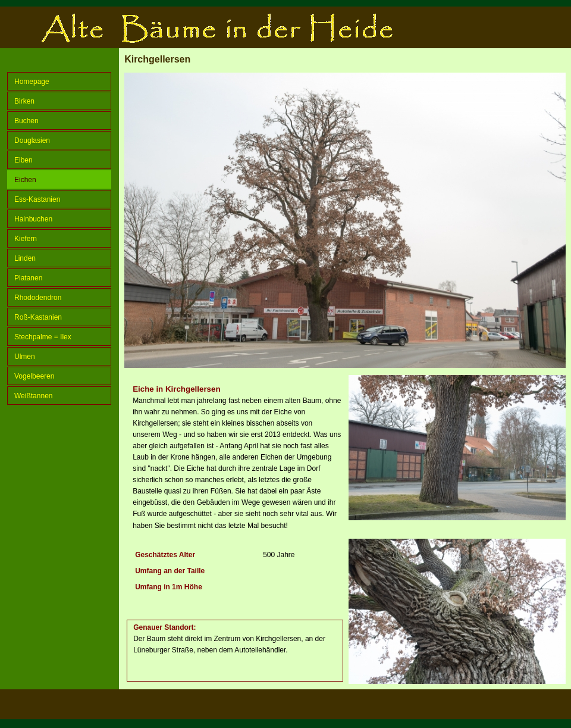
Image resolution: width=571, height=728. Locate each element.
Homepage (32, 82)
